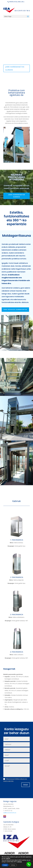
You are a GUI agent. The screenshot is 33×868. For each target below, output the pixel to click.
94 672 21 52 (13, 2)
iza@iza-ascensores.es (10, 813)
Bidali (26, 785)
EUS (19, 2)
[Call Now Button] (29, 864)
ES (23, 2)
